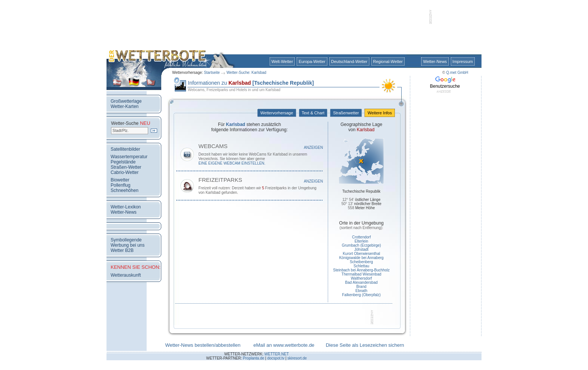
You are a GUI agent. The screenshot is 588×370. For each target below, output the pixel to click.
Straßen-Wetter (126, 167)
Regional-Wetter (388, 61)
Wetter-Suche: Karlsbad (246, 73)
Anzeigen (313, 148)
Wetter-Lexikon (126, 207)
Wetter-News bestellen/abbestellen (203, 345)
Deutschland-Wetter (349, 61)
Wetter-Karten (124, 106)
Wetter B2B (122, 250)
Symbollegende (126, 240)
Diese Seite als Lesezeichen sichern (365, 345)
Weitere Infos (380, 113)
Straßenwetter (346, 113)
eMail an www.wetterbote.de (284, 345)
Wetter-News (435, 61)
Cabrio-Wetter (124, 172)
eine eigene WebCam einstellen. (232, 163)
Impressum (463, 61)
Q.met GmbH (457, 73)
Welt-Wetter (282, 61)
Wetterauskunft (126, 275)
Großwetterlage (126, 101)
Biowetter (120, 180)
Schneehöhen (124, 190)
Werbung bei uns (128, 245)
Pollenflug (121, 185)
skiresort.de (297, 358)
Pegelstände (123, 162)
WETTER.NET (277, 354)
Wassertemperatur (129, 157)
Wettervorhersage (277, 113)
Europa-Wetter (312, 61)
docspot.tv (276, 358)
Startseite (212, 73)
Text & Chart (313, 113)
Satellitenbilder (125, 149)
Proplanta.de (254, 358)
